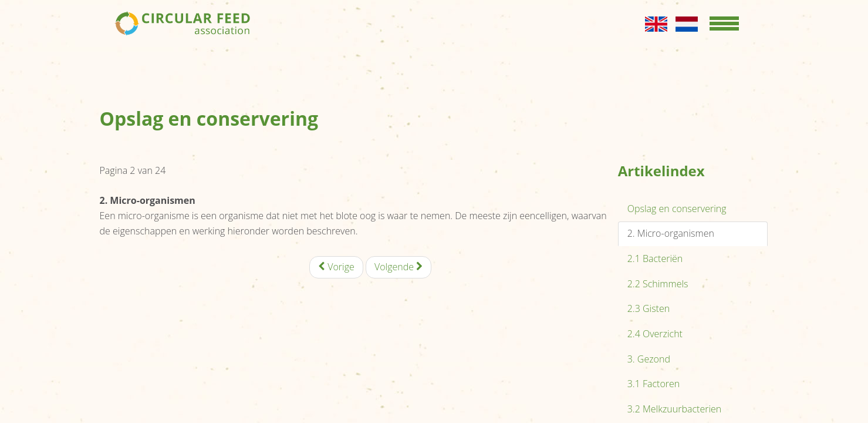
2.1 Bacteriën (655, 258)
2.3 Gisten (649, 308)
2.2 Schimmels (658, 284)
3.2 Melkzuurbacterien (675, 409)
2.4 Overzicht (655, 334)
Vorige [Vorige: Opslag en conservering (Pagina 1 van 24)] (336, 267)
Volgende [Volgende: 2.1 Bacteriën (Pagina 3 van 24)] (398, 267)
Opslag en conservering (677, 209)
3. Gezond (649, 359)
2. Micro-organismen (671, 233)
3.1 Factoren (654, 384)
